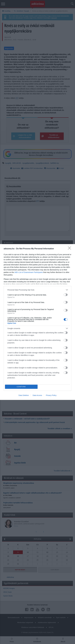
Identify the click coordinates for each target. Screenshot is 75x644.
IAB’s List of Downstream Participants (29, 272)
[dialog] (37, 322)
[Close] (70, 249)
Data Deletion (24, 395)
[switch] (66, 295)
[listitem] (37, 290)
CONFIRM (21, 387)
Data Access (37, 395)
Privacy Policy (51, 395)
